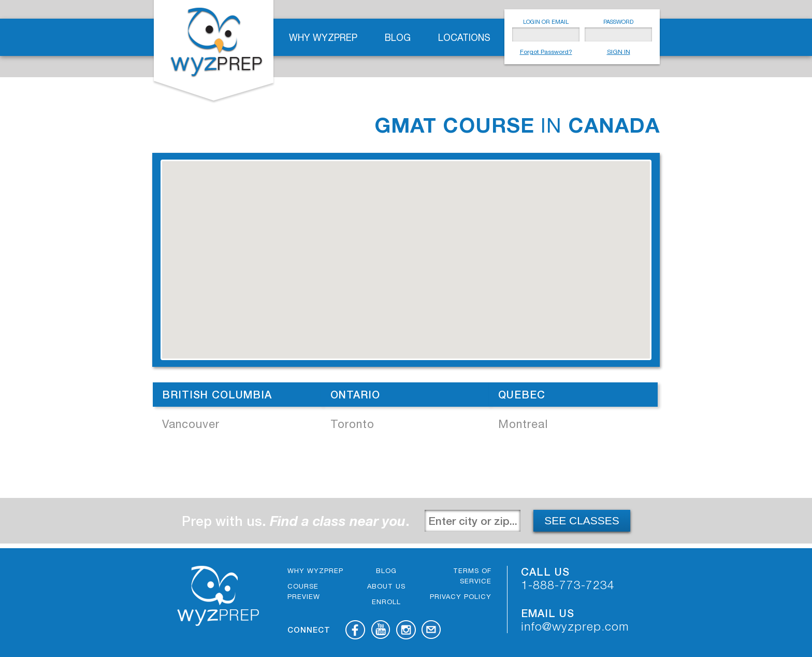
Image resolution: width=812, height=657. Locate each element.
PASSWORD (618, 22)
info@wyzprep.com (575, 626)
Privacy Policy (461, 597)
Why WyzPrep (323, 38)
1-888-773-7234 (568, 585)
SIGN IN (619, 52)
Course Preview (304, 591)
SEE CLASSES (582, 520)
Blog (398, 38)
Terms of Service (472, 576)
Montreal (523, 424)
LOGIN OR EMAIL (546, 22)
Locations (464, 38)
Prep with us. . (296, 521)
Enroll (386, 602)
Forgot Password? (546, 52)
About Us (386, 586)
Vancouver (191, 424)
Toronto (352, 424)
